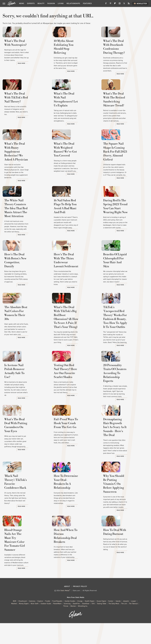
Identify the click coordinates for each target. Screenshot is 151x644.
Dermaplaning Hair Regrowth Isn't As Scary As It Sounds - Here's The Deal (123, 456)
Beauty (41, 3)
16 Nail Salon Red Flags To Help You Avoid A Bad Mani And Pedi (75, 223)
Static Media (65, 611)
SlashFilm (76, 624)
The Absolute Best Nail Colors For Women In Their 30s (24, 337)
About (67, 607)
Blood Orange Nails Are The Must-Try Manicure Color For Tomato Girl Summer (24, 570)
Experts (31, 3)
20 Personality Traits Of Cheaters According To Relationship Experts (119, 400)
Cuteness (32, 622)
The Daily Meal (114, 624)
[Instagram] (120, 4)
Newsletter (140, 3)
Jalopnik (126, 622)
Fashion (51, 3)
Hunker (111, 622)
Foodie (48, 622)
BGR (15, 622)
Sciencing (67, 624)
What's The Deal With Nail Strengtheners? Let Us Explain (74, 110)
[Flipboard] (115, 4)
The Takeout (133, 624)
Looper (134, 622)
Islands (118, 622)
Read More (41, 74)
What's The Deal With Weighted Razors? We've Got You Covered (75, 167)
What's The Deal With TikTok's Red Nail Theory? (25, 110)
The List (124, 624)
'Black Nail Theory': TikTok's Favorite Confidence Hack (24, 511)
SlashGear (86, 624)
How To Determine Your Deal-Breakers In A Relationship (74, 511)
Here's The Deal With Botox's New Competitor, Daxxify (24, 284)
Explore (40, 622)
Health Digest (90, 622)
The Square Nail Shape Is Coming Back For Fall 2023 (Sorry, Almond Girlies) (122, 169)
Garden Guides (70, 622)
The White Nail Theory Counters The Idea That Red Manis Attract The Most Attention (23, 227)
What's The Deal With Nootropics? (19, 57)
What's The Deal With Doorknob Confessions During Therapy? (125, 57)
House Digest (101, 622)
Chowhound (22, 622)
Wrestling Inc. (83, 627)
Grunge (80, 622)
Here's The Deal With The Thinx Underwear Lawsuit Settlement (75, 284)
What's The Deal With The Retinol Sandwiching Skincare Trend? (124, 112)
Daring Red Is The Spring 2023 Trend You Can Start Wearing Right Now (124, 225)
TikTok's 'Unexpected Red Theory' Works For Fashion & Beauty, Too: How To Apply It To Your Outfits (124, 341)
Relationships (73, 3)
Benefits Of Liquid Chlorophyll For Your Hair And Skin (124, 284)
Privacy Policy (80, 607)
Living (61, 3)
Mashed (14, 624)
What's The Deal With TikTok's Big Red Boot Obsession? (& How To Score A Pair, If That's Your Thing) (74, 341)
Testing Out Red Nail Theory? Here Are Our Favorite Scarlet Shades (74, 400)
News (22, 3)
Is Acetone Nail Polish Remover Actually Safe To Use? (25, 398)
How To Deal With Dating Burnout (120, 568)
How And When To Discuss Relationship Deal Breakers (72, 568)
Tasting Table (102, 624)
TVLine (66, 627)
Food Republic (57, 622)
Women (73, 627)
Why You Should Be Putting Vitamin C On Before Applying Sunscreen (124, 513)
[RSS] (129, 4)
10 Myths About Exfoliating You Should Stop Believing (75, 57)
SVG (93, 624)
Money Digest (24, 624)
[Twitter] (124, 4)
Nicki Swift (35, 624)
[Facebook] (106, 4)
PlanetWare (57, 624)
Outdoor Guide (46, 624)
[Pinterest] (110, 4)
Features (87, 3)
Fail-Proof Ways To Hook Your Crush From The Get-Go (74, 454)
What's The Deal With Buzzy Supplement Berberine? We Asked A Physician (23, 169)
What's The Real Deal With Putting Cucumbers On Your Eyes (23, 456)
